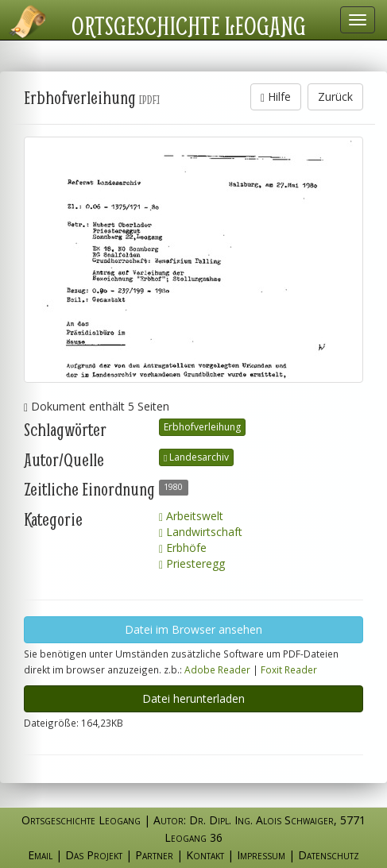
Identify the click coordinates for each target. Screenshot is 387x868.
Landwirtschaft (201, 532)
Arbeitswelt (191, 516)
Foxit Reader (289, 669)
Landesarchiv (196, 457)
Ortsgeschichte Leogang (189, 25)
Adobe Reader (217, 669)
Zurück (335, 96)
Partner (154, 855)
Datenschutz (329, 855)
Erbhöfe (183, 548)
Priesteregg (192, 563)
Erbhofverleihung (202, 427)
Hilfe (276, 96)
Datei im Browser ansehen (193, 629)
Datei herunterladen (193, 698)
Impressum (261, 855)
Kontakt (205, 855)
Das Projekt (94, 855)
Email (40, 855)
